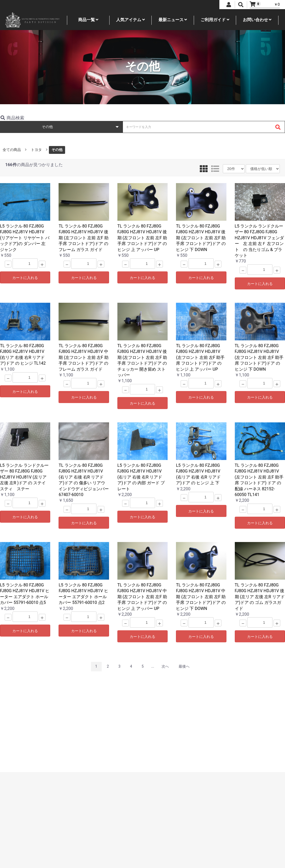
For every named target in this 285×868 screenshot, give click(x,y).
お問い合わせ (257, 20)
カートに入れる (25, 278)
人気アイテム (130, 20)
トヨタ (36, 150)
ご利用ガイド (215, 20)
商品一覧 (88, 20)
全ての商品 (12, 150)
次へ (165, 666)
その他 (57, 150)
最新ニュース (173, 20)
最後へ (184, 666)
